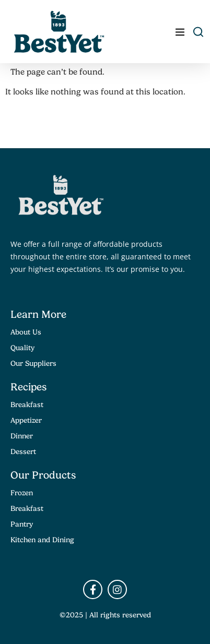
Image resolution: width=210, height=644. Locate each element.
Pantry (22, 524)
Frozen (22, 493)
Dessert (23, 451)
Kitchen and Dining (42, 540)
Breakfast (27, 404)
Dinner (22, 436)
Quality (22, 348)
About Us (26, 332)
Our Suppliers (33, 363)
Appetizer (26, 420)
